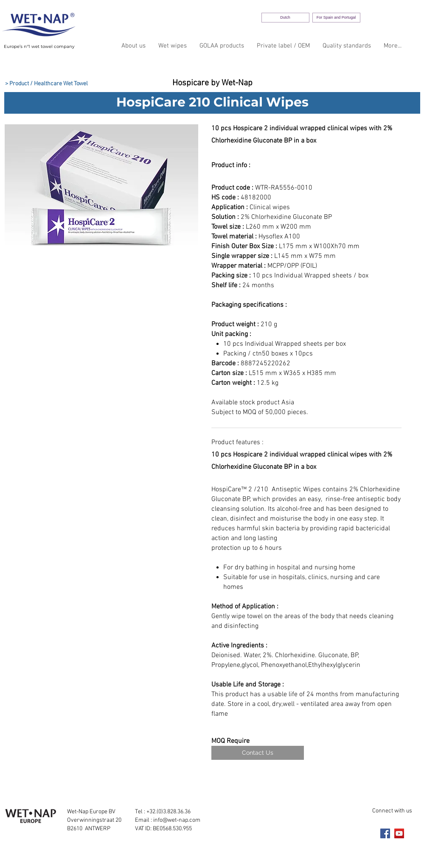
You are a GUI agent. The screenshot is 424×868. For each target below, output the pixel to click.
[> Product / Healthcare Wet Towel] (46, 84)
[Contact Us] (258, 753)
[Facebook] (385, 833)
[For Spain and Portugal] (336, 18)
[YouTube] (399, 833)
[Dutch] (285, 18)
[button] (101, 194)
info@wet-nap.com (177, 820)
